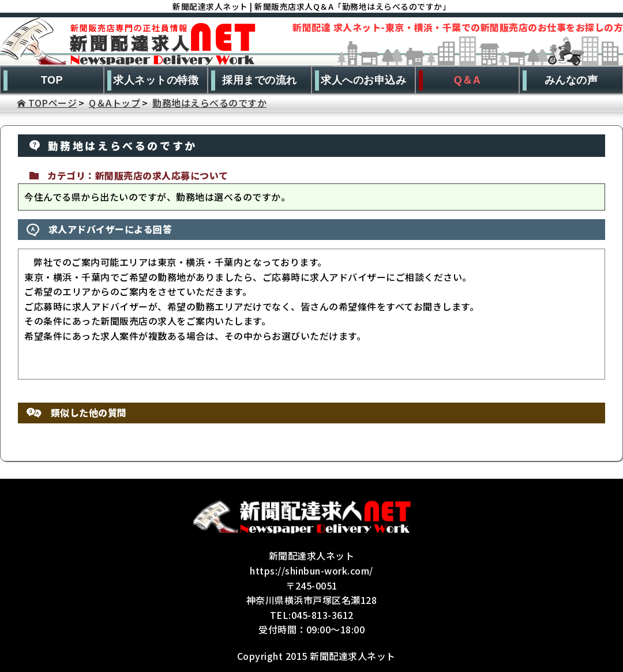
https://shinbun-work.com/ (311, 570)
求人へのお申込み (363, 80)
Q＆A (468, 80)
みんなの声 (571, 80)
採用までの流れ (260, 80)
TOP (52, 80)
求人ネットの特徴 (156, 80)
